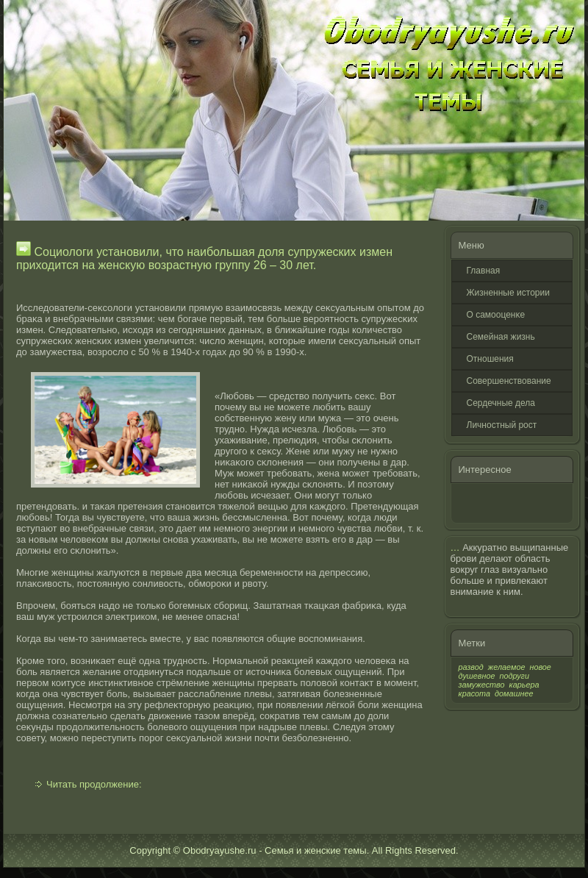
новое (540, 667)
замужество (482, 685)
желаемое (507, 667)
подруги (514, 676)
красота (475, 693)
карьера (524, 685)
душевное (477, 676)
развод (471, 667)
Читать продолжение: (94, 784)
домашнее (514, 693)
